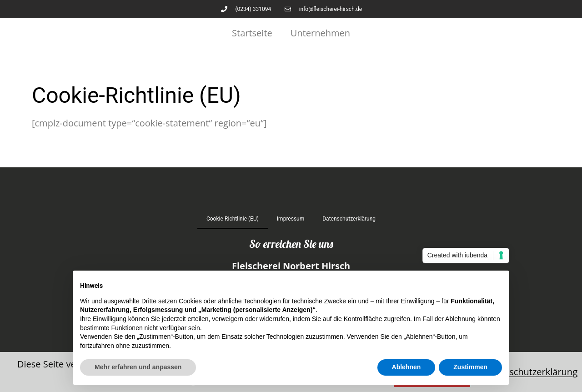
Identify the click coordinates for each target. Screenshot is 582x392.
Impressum (291, 219)
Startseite (252, 33)
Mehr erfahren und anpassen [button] (138, 367)
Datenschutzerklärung (531, 372)
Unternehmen (320, 33)
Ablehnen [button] (406, 367)
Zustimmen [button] (470, 367)
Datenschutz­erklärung (349, 219)
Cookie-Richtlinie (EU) (233, 219)
